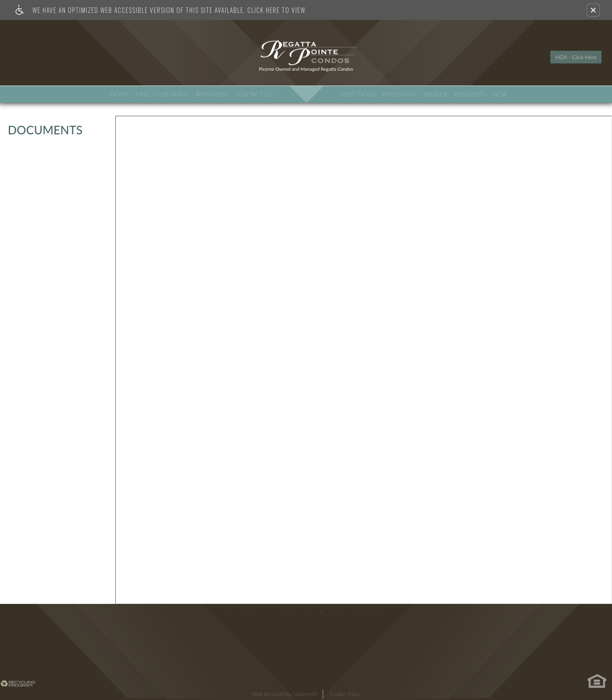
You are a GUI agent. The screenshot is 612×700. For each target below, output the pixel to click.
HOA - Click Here (576, 53)
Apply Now (399, 94)
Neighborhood (112, 61)
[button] (593, 10)
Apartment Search (47, 61)
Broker (435, 94)
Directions (357, 94)
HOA (500, 94)
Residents (471, 94)
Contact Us (254, 94)
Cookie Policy (345, 694)
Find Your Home (163, 94)
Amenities (212, 94)
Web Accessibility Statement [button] (284, 694)
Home (119, 94)
